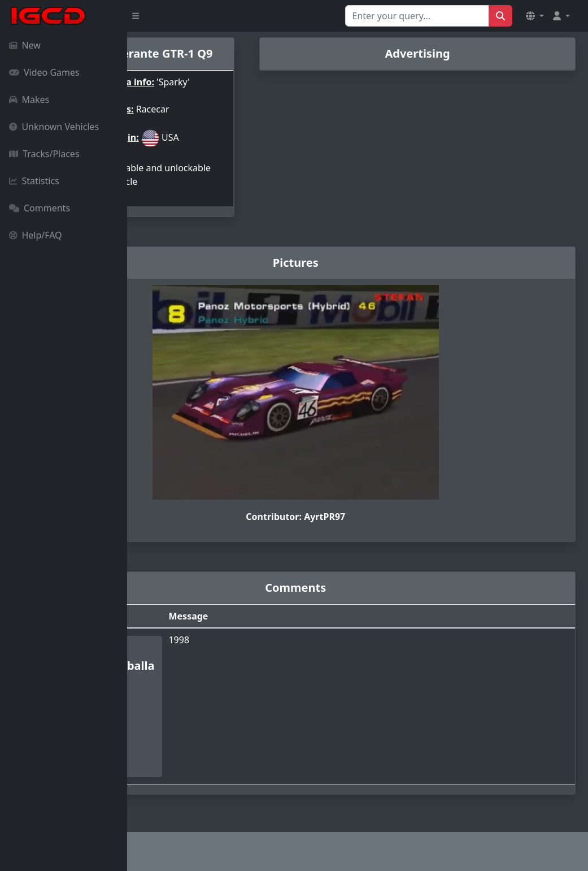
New (25, 45)
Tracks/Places (44, 154)
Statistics (34, 181)
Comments (40, 208)
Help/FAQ (36, 235)
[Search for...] (417, 16)
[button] (535, 16)
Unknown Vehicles (54, 127)
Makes (29, 99)
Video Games (44, 72)
